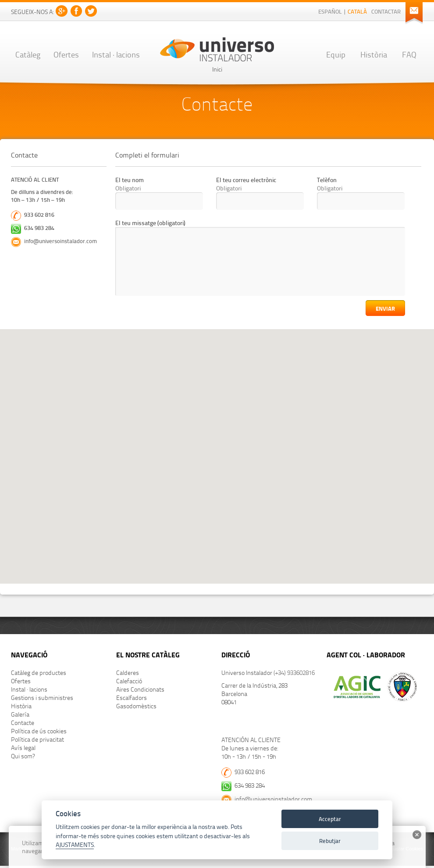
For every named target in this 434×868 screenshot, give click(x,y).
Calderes (128, 673)
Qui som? (23, 756)
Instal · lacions (116, 54)
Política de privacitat (37, 739)
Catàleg (28, 54)
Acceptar (330, 819)
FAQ (409, 54)
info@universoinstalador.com (60, 241)
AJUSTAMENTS (75, 845)
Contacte (23, 723)
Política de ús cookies (39, 731)
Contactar (386, 11)
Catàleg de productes (39, 673)
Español (330, 11)
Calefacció (129, 681)
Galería (20, 714)
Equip (336, 54)
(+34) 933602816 (294, 673)
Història (374, 54)
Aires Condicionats (140, 689)
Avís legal (23, 748)
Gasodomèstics (136, 706)
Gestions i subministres (42, 698)
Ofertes (66, 54)
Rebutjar (330, 841)
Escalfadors (132, 698)
